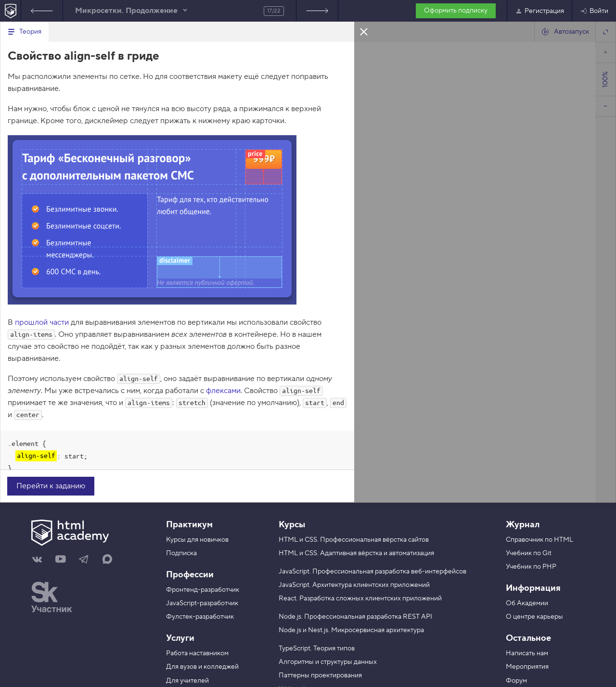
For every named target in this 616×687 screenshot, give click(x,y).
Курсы (292, 525)
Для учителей (187, 681)
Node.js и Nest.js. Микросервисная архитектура (351, 630)
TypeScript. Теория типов (317, 649)
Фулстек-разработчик (200, 617)
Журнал (523, 525)
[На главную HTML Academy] (10, 11)
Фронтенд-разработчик (203, 590)
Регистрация (539, 11)
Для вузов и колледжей (202, 667)
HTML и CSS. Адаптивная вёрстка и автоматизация (356, 553)
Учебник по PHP (531, 567)
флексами (223, 391)
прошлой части (42, 322)
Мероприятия (527, 667)
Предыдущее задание (42, 11)
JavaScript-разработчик (202, 603)
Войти (594, 11)
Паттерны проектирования (320, 675)
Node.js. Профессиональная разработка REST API (355, 617)
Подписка (181, 553)
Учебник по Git (529, 553)
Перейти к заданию (51, 486)
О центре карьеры (534, 617)
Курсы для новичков (197, 540)
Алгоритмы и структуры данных (328, 662)
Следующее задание (317, 11)
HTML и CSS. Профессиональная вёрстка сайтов (354, 540)
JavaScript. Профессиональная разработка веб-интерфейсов (372, 572)
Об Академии (527, 603)
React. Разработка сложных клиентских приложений (360, 598)
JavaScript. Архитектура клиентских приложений (354, 585)
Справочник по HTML (539, 540)
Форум (516, 681)
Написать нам (527, 653)
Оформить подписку (456, 11)
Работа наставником (197, 653)
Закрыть (364, 31)
